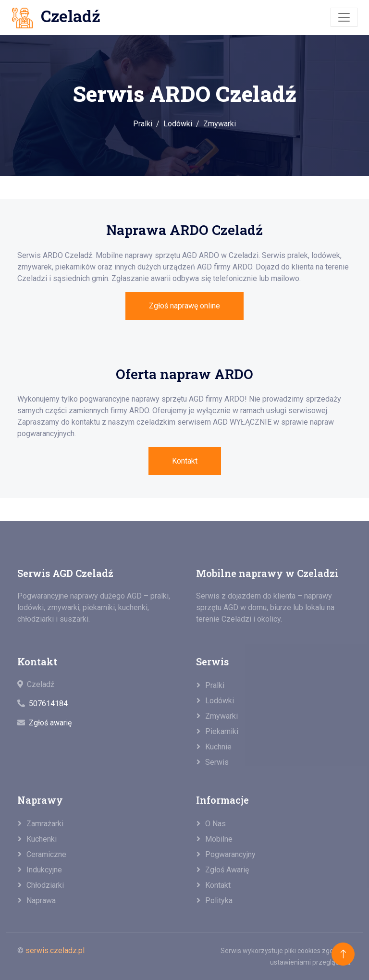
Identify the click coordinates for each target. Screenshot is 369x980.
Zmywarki (220, 124)
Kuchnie (218, 747)
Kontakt (185, 461)
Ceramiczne (46, 854)
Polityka (219, 900)
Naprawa (41, 900)
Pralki (143, 124)
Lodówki (178, 124)
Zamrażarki (45, 824)
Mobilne (219, 839)
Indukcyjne (44, 870)
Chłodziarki (45, 885)
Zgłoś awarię (50, 723)
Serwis (217, 762)
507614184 (48, 704)
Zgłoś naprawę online (184, 306)
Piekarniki (222, 731)
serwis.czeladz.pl (55, 950)
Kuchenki (42, 839)
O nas (215, 824)
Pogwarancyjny (230, 854)
